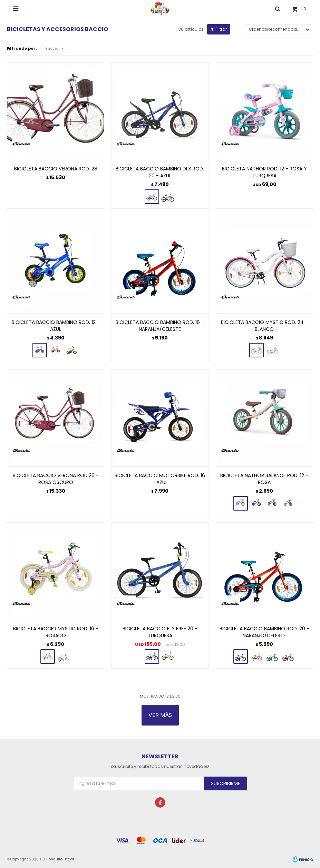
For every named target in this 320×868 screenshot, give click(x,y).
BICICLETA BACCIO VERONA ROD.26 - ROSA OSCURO (56, 479)
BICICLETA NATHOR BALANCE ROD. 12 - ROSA (264, 479)
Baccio (52, 48)
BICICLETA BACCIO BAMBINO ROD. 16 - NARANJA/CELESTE (160, 326)
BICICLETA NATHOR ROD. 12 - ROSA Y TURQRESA (264, 172)
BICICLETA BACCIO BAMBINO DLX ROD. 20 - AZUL (160, 172)
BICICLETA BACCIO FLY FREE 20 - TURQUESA (160, 632)
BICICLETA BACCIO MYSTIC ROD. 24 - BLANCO (264, 326)
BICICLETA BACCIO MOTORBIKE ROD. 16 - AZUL (160, 479)
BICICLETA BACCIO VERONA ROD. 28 (56, 169)
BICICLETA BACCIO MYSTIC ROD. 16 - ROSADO (56, 632)
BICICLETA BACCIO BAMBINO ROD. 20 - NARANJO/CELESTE (264, 632)
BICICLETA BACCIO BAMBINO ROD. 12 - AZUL (56, 326)
